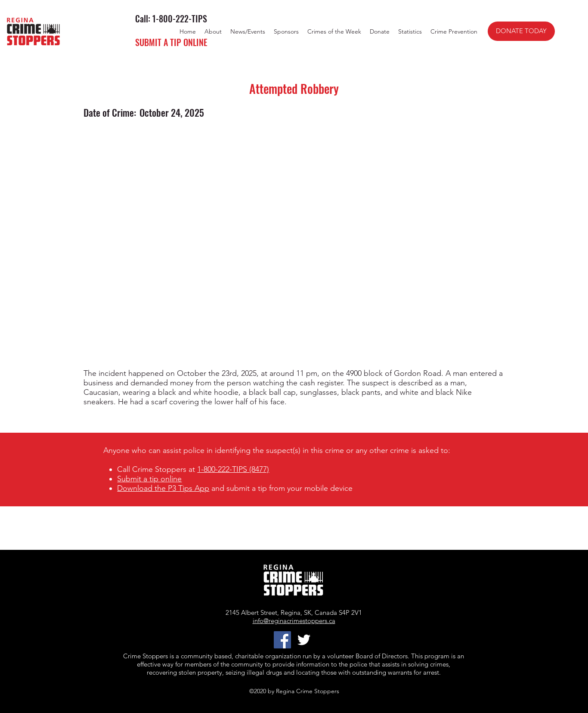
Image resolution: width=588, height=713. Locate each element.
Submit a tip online (149, 479)
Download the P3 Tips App (163, 488)
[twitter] (304, 640)
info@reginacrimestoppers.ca (294, 621)
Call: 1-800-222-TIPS (171, 19)
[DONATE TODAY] (521, 31)
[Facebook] (282, 640)
